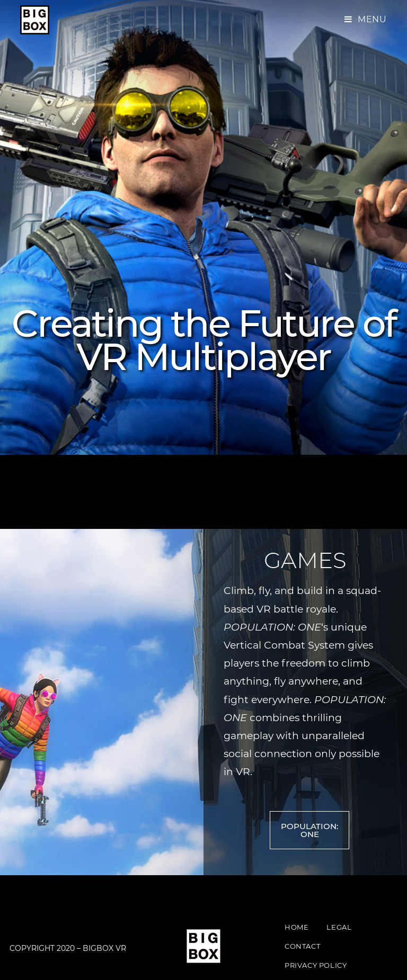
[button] (309, 830)
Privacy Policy (316, 965)
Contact (302, 946)
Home (297, 927)
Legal (339, 927)
